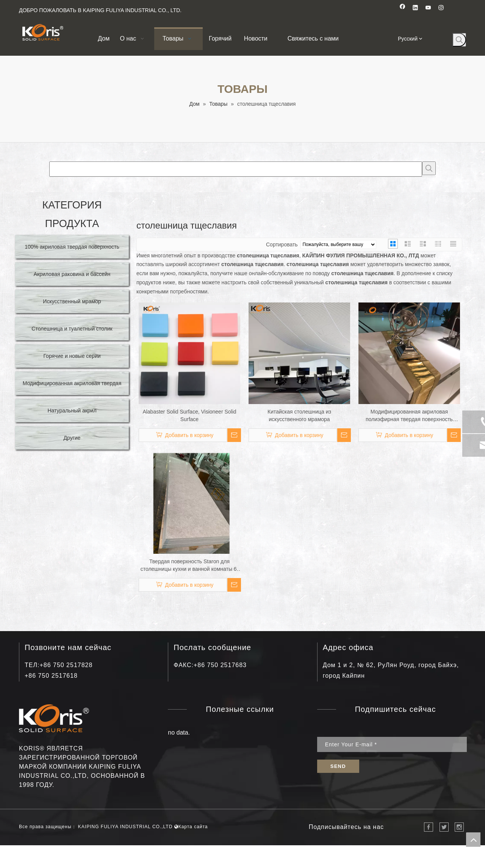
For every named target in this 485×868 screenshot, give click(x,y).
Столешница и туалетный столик (72, 329)
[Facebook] (403, 9)
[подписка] (338, 766)
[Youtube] (428, 9)
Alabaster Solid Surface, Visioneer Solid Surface (189, 415)
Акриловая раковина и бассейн (72, 274)
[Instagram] (441, 9)
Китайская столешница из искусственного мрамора (299, 415)
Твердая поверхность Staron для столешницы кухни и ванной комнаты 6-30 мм (190, 566)
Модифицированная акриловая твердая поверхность (72, 387)
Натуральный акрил (72, 410)
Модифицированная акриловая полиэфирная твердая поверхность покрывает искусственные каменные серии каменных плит (409, 416)
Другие (72, 438)
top (473, 840)
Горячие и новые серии (72, 356)
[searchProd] (236, 169)
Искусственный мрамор (72, 301)
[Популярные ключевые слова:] (459, 40)
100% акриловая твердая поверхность (72, 247)
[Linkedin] (415, 9)
